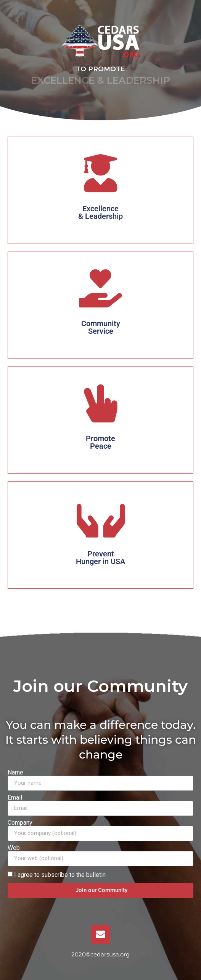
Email (15, 798)
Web (14, 848)
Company (20, 823)
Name (15, 773)
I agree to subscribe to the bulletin (60, 874)
